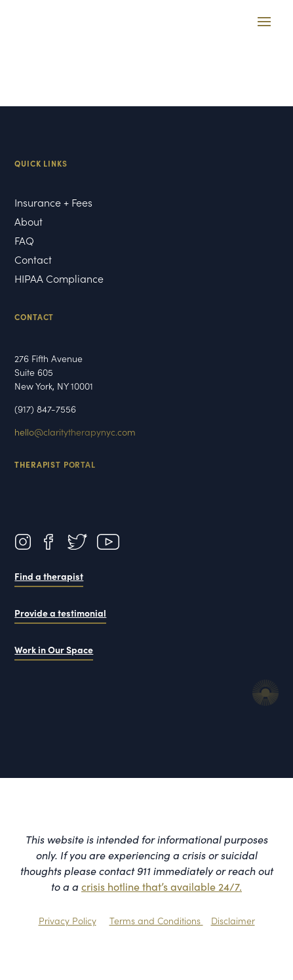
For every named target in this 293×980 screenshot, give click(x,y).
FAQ (24, 241)
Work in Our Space (54, 649)
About (30, 222)
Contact (33, 260)
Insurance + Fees (53, 203)
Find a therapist (49, 576)
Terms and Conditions (156, 920)
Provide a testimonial (60, 613)
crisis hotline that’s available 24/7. (162, 886)
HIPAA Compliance (61, 280)
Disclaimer (233, 920)
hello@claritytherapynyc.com (75, 432)
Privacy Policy (68, 920)
